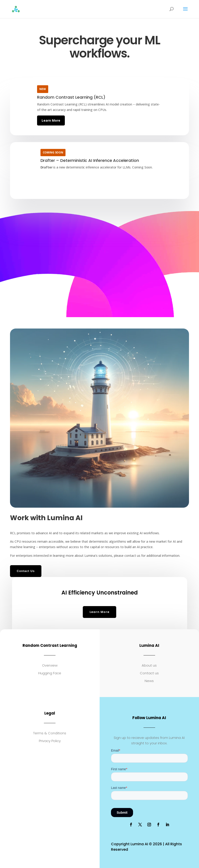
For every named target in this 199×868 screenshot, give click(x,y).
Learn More (51, 120)
